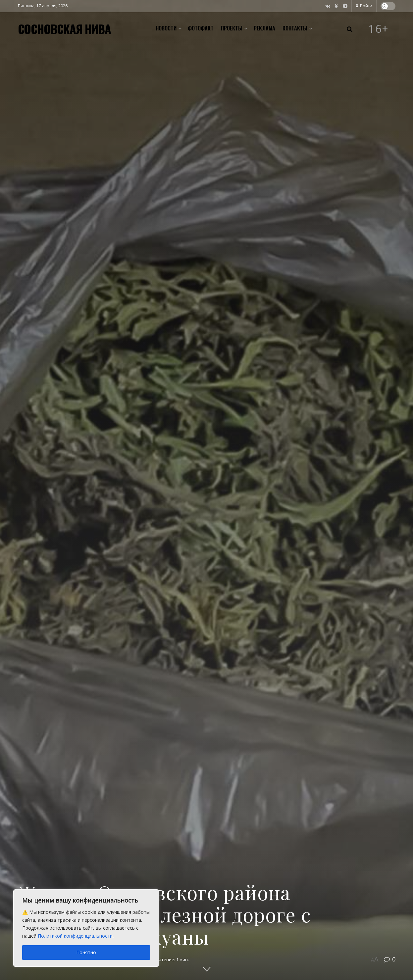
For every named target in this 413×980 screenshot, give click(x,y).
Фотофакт (201, 28)
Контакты (295, 28)
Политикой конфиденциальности (75, 936)
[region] (86, 928)
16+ (379, 29)
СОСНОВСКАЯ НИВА (64, 29)
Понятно (86, 952)
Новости (166, 28)
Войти (364, 6)
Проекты (232, 28)
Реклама (264, 28)
